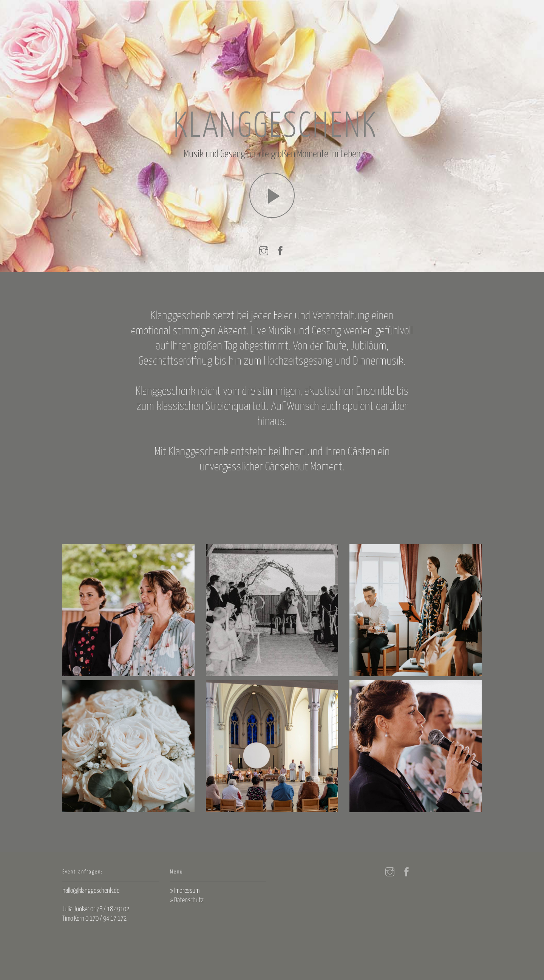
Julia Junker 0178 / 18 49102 (96, 909)
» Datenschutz (187, 900)
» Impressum (185, 891)
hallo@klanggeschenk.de (91, 891)
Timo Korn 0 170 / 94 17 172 (94, 919)
